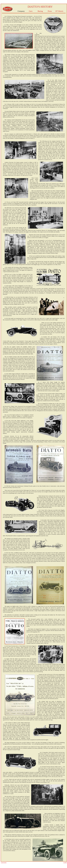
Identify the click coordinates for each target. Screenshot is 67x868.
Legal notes (4, 863)
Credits (65, 863)
